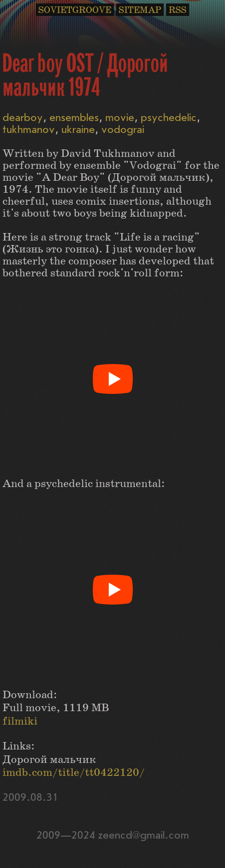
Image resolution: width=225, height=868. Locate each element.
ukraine (78, 130)
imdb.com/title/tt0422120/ (74, 773)
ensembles (74, 118)
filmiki (20, 721)
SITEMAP (140, 10)
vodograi (123, 130)
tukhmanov (29, 130)
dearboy (23, 118)
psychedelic (169, 118)
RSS (178, 10)
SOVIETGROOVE (75, 10)
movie (120, 118)
